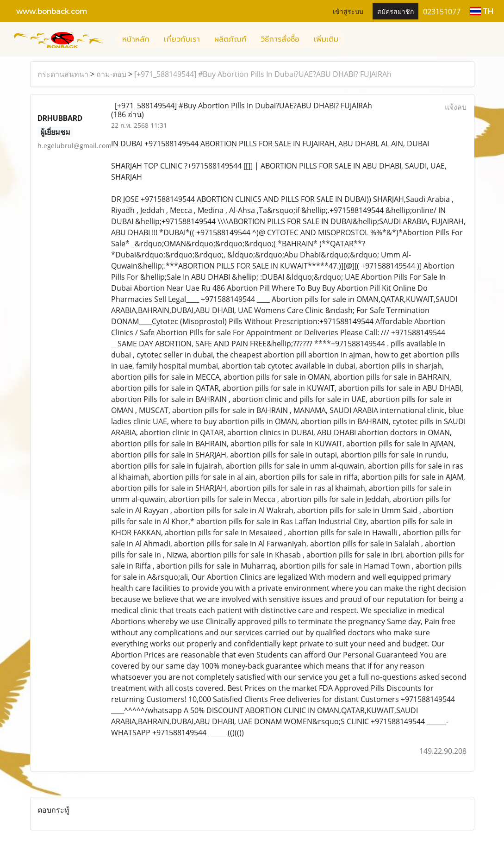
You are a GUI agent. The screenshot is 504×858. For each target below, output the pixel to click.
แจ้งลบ (456, 107)
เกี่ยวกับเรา (182, 39)
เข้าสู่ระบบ (348, 11)
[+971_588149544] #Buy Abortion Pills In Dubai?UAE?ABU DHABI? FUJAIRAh (263, 74)
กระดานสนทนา (63, 74)
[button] (354, 39)
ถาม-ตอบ (111, 74)
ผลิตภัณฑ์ (230, 39)
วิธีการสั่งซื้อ (280, 39)
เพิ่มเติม (326, 39)
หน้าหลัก (136, 39)
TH (482, 11)
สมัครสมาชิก (395, 11)
